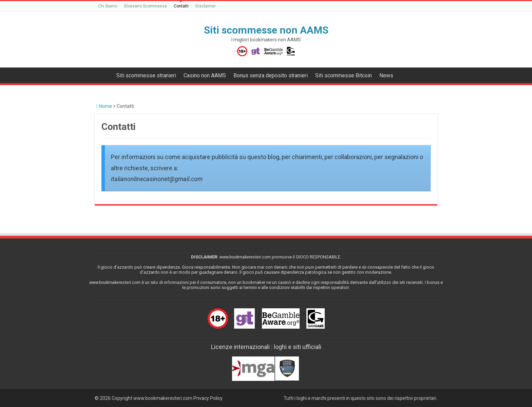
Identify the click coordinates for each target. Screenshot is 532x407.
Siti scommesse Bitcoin (344, 75)
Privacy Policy (208, 398)
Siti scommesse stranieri (146, 75)
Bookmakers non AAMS (103, 75)
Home (104, 106)
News (386, 75)
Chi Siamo (108, 6)
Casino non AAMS (205, 75)
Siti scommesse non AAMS (266, 30)
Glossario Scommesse (145, 6)
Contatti (181, 6)
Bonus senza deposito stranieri (271, 75)
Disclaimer (206, 6)
